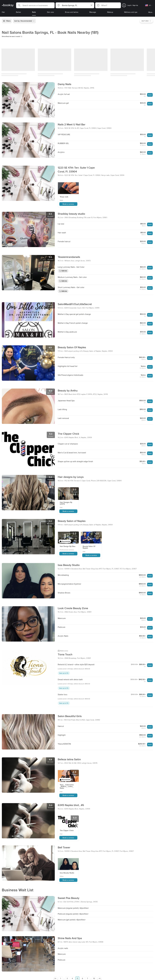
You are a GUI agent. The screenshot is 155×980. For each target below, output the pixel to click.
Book (150, 95)
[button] (35, 5)
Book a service (68, 204)
